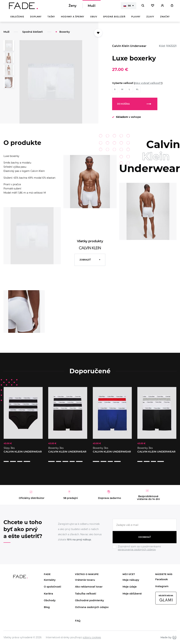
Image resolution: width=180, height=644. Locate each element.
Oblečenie (17, 19)
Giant (174, 633)
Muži (92, 7)
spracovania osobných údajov (137, 545)
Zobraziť (85, 262)
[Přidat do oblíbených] (98, 35)
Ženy (73, 7)
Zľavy (150, 19)
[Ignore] (145, 547)
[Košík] (172, 7)
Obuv (94, 19)
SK (127, 7)
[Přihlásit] (162, 7)
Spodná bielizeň (114, 19)
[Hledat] (143, 7)
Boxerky (65, 34)
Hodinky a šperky (73, 19)
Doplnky (36, 19)
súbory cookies (92, 633)
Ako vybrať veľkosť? (148, 85)
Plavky (136, 19)
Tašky (51, 19)
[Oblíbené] (153, 7)
